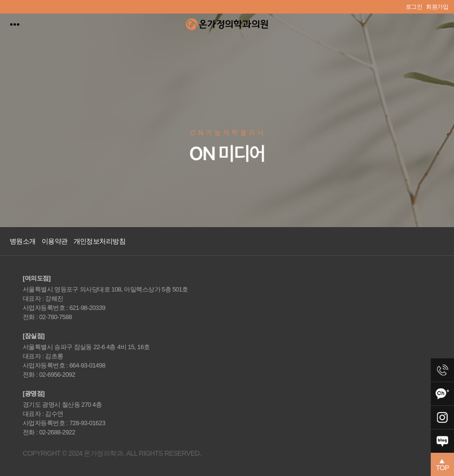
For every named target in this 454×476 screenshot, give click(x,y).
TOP (443, 465)
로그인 (414, 7)
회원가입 (437, 7)
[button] (442, 464)
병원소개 (23, 241)
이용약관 (55, 241)
